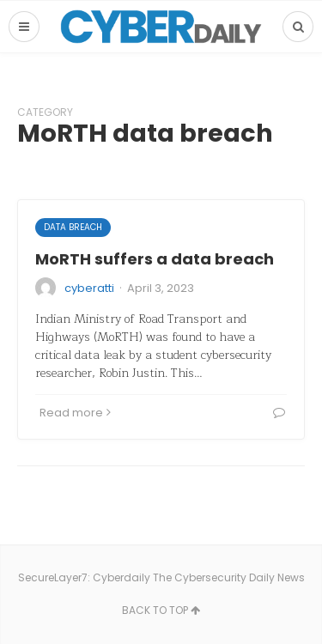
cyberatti (89, 288)
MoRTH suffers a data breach (155, 259)
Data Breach (73, 227)
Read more (75, 413)
